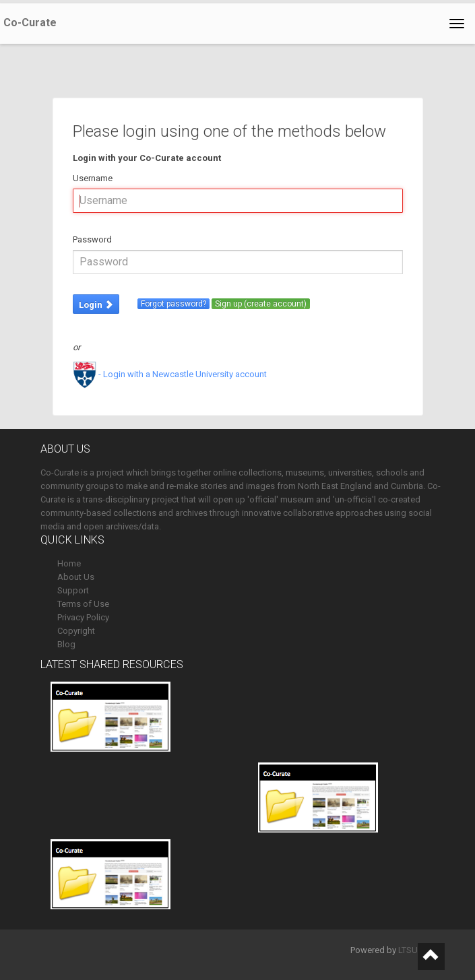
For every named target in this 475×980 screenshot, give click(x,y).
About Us (76, 577)
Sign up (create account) (261, 304)
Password (92, 239)
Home (69, 563)
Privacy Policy (83, 617)
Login (96, 305)
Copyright (76, 631)
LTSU (408, 950)
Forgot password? (173, 304)
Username (93, 178)
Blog (66, 644)
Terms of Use (83, 604)
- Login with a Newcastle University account (170, 374)
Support (73, 590)
